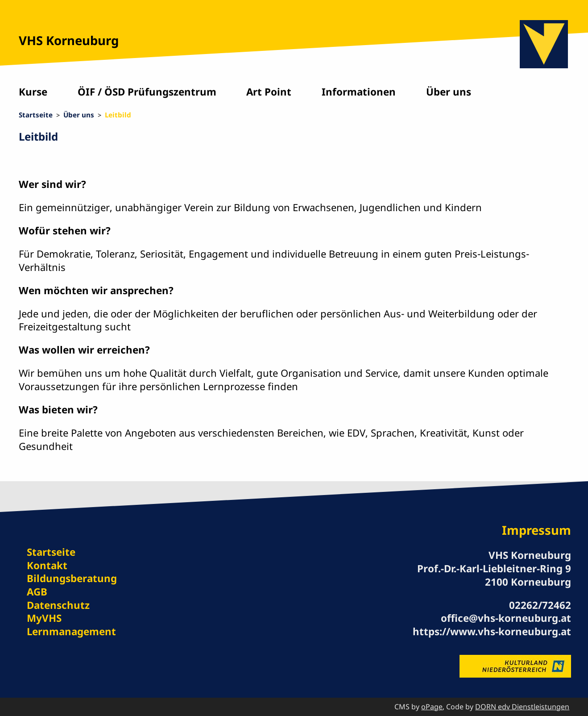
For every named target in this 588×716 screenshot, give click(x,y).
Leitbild (118, 115)
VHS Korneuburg (69, 40)
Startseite (36, 115)
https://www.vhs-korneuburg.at (492, 631)
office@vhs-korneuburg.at (506, 618)
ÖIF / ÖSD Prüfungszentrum (147, 92)
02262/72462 (540, 605)
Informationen (359, 92)
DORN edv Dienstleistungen (522, 707)
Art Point (269, 92)
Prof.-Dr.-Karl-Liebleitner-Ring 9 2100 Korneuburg (494, 575)
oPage (432, 707)
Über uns (449, 92)
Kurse (33, 92)
